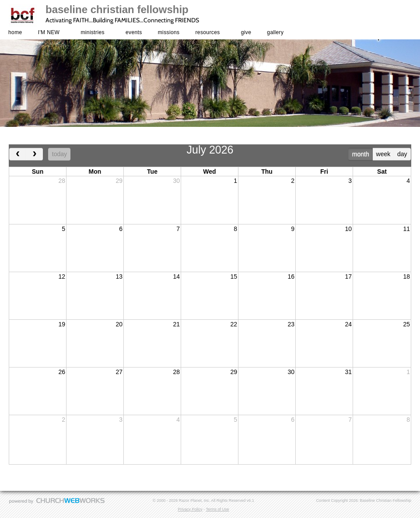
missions (169, 32)
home (15, 32)
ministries (92, 32)
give (246, 32)
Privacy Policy (190, 509)
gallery (275, 32)
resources (208, 32)
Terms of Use (217, 509)
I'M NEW (49, 32)
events (134, 32)
